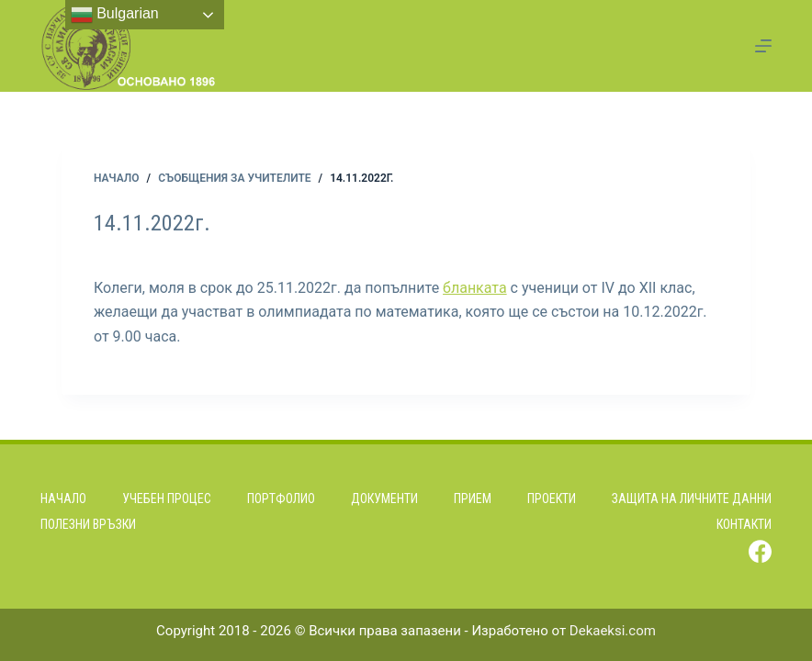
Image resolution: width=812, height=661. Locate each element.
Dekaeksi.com (613, 631)
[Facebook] (760, 551)
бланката (475, 288)
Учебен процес (167, 499)
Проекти (552, 499)
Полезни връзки (88, 524)
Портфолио (281, 499)
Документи (384, 499)
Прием (473, 499)
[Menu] (763, 46)
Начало (63, 499)
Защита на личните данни (692, 499)
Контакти (744, 524)
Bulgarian (115, 15)
